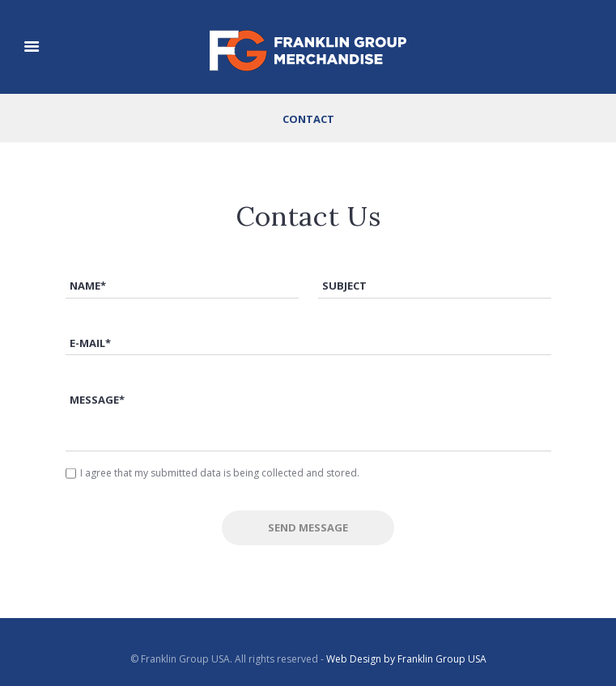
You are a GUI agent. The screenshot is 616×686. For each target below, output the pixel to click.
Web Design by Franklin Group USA (406, 659)
